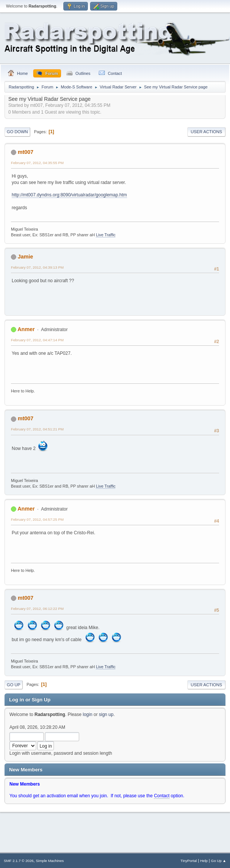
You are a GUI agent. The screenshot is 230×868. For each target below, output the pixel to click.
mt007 (26, 152)
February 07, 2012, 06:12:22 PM (37, 609)
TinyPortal (189, 861)
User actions (206, 132)
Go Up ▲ (219, 861)
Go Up (14, 685)
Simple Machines (50, 861)
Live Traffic (106, 235)
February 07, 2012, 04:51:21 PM (37, 429)
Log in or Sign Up (30, 700)
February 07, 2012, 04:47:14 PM (37, 340)
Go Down (17, 132)
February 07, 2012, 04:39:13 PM (37, 267)
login (88, 714)
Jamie (25, 257)
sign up (106, 714)
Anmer (26, 329)
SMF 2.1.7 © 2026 (19, 861)
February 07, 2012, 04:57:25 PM (37, 519)
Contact (162, 796)
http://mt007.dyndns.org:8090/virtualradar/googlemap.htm (69, 195)
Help (204, 861)
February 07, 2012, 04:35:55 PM (37, 163)
